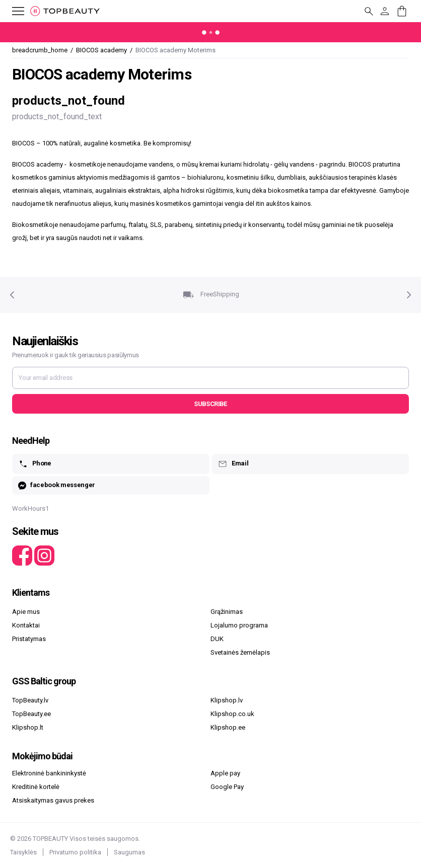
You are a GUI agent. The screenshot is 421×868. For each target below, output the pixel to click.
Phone (35, 464)
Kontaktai (26, 625)
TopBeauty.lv (30, 700)
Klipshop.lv (227, 700)
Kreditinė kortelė (36, 787)
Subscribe (210, 404)
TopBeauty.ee (31, 714)
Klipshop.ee (228, 727)
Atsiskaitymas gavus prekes (53, 800)
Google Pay (227, 787)
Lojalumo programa (239, 625)
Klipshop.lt (28, 727)
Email (233, 464)
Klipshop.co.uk (232, 714)
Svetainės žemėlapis (240, 652)
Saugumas (129, 852)
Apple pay (225, 773)
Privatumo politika (75, 852)
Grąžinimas (227, 612)
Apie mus (26, 612)
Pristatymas (29, 639)
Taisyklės (23, 852)
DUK (217, 639)
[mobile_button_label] (12, 11)
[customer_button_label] (385, 11)
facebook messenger (57, 485)
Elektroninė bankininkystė (49, 773)
